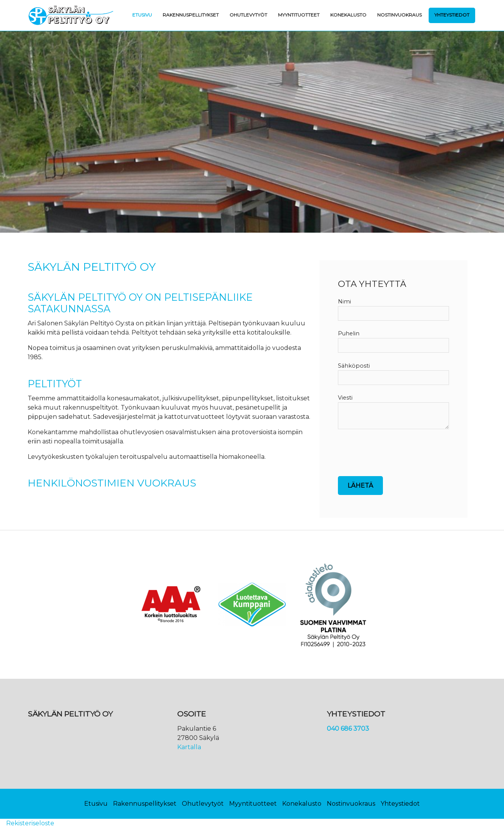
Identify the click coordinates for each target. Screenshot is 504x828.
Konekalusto (348, 15)
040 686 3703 (348, 729)
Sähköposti (354, 366)
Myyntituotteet (299, 15)
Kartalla (189, 747)
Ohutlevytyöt (248, 15)
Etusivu (142, 15)
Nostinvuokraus (399, 15)
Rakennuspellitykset (191, 15)
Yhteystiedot (452, 15)
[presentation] (396, 458)
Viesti (345, 398)
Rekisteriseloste (30, 823)
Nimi (344, 302)
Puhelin (349, 333)
